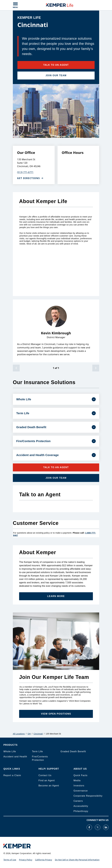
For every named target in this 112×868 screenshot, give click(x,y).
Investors (79, 786)
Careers (78, 801)
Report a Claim (12, 775)
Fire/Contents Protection (40, 758)
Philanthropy (81, 811)
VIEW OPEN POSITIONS (56, 714)
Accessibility (81, 806)
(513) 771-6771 (25, 172)
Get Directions (30, 178)
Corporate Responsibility (88, 796)
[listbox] (56, 331)
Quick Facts (80, 775)
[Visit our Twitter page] (98, 827)
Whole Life (10, 751)
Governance (81, 791)
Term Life (37, 751)
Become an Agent (49, 786)
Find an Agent (47, 780)
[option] (56, 331)
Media (77, 780)
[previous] (16, 368)
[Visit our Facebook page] (89, 827)
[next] (96, 368)
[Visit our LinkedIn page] (106, 827)
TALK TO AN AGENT (56, 65)
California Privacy (44, 860)
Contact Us (45, 775)
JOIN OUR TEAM (56, 75)
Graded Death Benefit (73, 751)
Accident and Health (15, 757)
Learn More (56, 596)
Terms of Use (10, 860)
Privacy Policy (26, 860)
